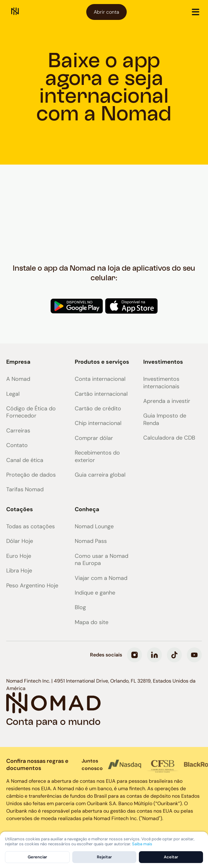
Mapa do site (92, 622)
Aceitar (171, 857)
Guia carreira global (100, 475)
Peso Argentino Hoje (32, 586)
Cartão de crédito (98, 409)
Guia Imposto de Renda (165, 419)
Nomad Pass (91, 541)
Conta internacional (100, 379)
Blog (80, 607)
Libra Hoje (19, 571)
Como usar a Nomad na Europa (102, 560)
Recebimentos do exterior (97, 456)
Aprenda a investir (167, 401)
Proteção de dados (31, 475)
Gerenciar (37, 857)
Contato (17, 445)
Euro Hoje (19, 556)
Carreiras (18, 431)
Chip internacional (98, 423)
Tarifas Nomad (25, 490)
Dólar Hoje (20, 541)
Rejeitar (104, 857)
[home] (15, 12)
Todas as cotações (31, 527)
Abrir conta (106, 12)
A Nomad (18, 379)
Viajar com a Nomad (101, 578)
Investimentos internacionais (161, 383)
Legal (13, 394)
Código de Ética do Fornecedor (31, 412)
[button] (196, 12)
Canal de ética (25, 460)
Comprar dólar (94, 438)
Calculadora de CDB (169, 438)
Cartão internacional (101, 394)
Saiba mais (142, 844)
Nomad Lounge (94, 527)
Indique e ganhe (95, 593)
